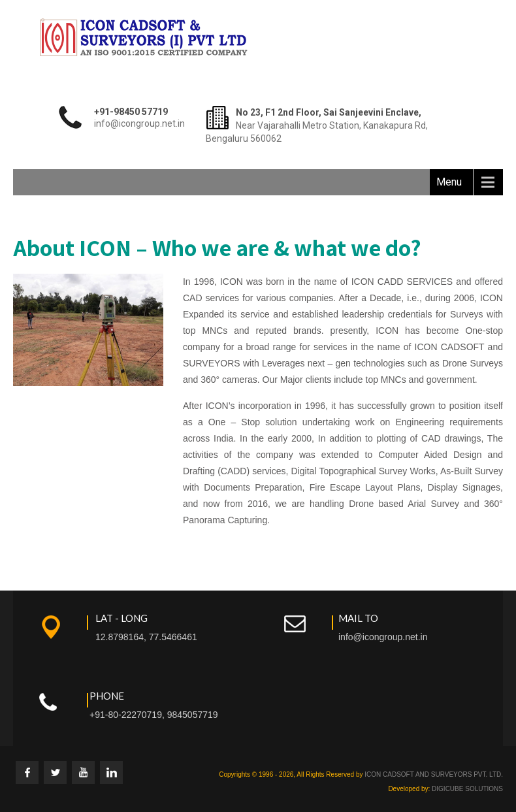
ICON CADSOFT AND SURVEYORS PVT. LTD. (434, 774)
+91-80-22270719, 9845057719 (154, 715)
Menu (449, 182)
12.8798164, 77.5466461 (146, 637)
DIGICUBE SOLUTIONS (467, 789)
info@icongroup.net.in (383, 637)
